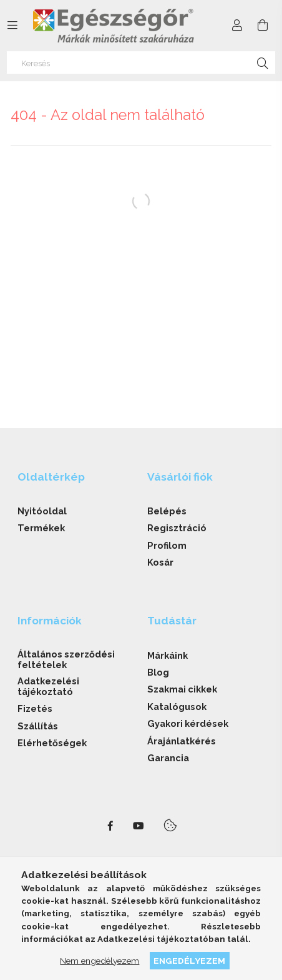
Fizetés (35, 708)
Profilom (167, 545)
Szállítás (38, 726)
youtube (139, 826)
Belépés (167, 511)
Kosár (160, 562)
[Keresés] (141, 62)
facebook (110, 826)
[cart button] (263, 26)
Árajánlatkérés (182, 741)
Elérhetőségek (52, 743)
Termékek (41, 528)
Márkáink (168, 655)
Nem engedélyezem (100, 961)
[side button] (12, 26)
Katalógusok (177, 707)
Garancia (168, 758)
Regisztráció (177, 528)
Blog (158, 672)
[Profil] (237, 26)
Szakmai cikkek (182, 689)
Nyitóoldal (42, 511)
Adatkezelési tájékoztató (48, 686)
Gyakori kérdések (188, 723)
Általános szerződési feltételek (66, 659)
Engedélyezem (189, 961)
